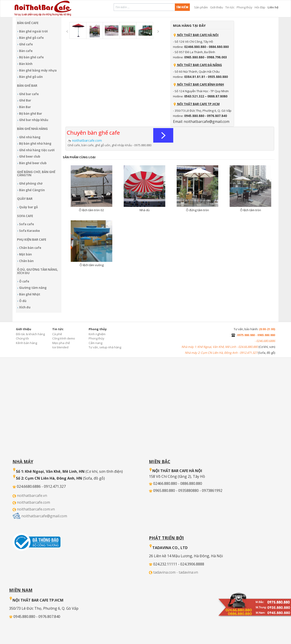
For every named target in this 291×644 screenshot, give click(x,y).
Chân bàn (26, 261)
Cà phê (57, 334)
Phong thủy (245, 7)
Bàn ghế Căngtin (32, 190)
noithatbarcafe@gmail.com (44, 516)
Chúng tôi (22, 338)
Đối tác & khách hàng (30, 334)
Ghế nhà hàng (30, 137)
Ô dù (23, 301)
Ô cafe (24, 281)
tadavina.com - (166, 572)
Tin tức (230, 7)
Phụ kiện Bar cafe (32, 240)
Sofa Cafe (25, 216)
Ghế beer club (30, 156)
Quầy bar (25, 199)
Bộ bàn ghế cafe (31, 57)
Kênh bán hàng (26, 343)
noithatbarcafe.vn (32, 495)
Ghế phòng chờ (31, 183)
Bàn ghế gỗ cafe (31, 38)
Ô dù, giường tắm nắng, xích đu (38, 271)
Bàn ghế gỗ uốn (31, 77)
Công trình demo (64, 338)
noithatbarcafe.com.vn (36, 509)
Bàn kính (26, 64)
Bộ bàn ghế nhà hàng (35, 144)
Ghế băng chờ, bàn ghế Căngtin (36, 174)
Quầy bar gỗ (28, 207)
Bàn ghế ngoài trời (33, 31)
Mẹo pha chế (61, 343)
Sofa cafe (26, 224)
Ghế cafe (26, 44)
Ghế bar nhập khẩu (34, 120)
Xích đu (25, 307)
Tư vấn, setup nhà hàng (105, 347)
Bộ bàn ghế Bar (31, 114)
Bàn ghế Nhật (30, 294)
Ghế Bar (25, 100)
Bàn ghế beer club (33, 163)
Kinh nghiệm (97, 334)
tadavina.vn (188, 572)
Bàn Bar (25, 107)
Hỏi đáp (260, 7)
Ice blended (60, 347)
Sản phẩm (201, 7)
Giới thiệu (217, 7)
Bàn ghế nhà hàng (32, 129)
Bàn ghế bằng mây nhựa (38, 70)
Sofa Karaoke (29, 231)
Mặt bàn (25, 254)
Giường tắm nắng (33, 288)
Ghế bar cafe (29, 94)
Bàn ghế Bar (27, 86)
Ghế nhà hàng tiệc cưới (37, 150)
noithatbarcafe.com (33, 502)
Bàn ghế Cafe (28, 23)
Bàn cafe (26, 51)
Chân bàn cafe (30, 248)
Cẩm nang (95, 343)
